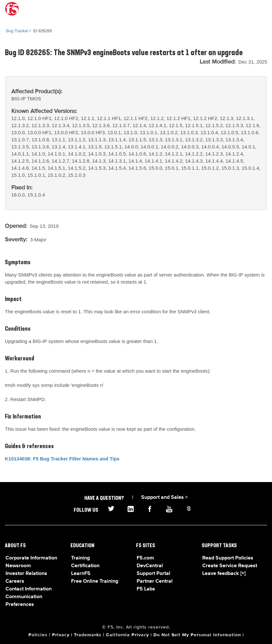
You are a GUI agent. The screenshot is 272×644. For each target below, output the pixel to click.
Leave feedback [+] (224, 574)
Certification (85, 566)
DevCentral (150, 566)
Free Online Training (95, 581)
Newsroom (18, 566)
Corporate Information (31, 558)
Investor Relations (26, 574)
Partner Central (155, 581)
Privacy (61, 635)
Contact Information (29, 589)
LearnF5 (81, 574)
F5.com (145, 558)
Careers (15, 581)
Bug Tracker (17, 31)
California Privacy (127, 635)
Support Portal (153, 574)
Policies (38, 635)
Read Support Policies (228, 558)
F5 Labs (146, 589)
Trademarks (88, 635)
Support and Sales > (164, 498)
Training (80, 558)
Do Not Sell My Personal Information (197, 635)
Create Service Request (230, 566)
